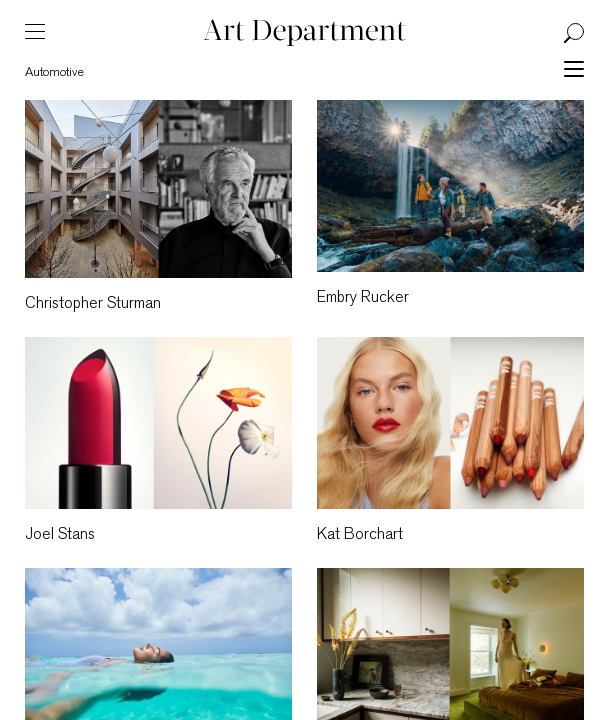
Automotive (54, 72)
